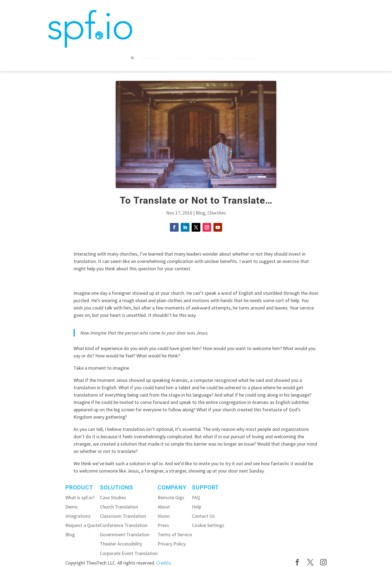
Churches (217, 213)
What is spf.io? (80, 497)
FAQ (196, 497)
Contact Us (203, 516)
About (164, 507)
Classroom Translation (123, 516)
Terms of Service (175, 534)
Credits (164, 563)
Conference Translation (124, 525)
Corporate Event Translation (129, 553)
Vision (164, 516)
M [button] (132, 58)
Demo (71, 507)
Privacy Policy (172, 544)
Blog (200, 213)
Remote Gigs (171, 497)
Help (197, 507)
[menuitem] (154, 58)
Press (163, 525)
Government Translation (125, 534)
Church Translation (119, 507)
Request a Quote (83, 525)
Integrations (78, 516)
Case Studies (113, 497)
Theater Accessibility (121, 544)
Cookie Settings (208, 525)
